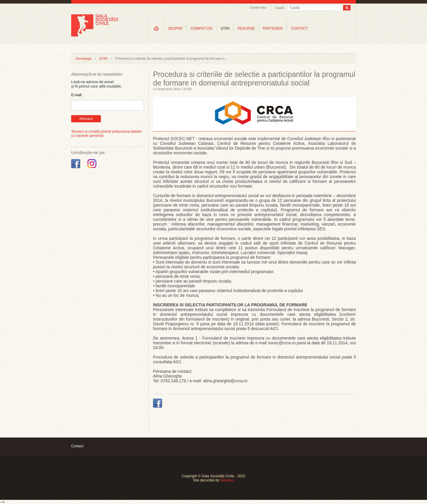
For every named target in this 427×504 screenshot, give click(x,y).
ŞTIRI (225, 28)
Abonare (86, 119)
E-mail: (77, 95)
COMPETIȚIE (201, 28)
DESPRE (175, 28)
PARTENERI (273, 28)
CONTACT (299, 28)
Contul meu (258, 7)
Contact (77, 446)
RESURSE (246, 28)
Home (156, 28)
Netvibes (227, 480)
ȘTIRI (103, 58)
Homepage (84, 58)
